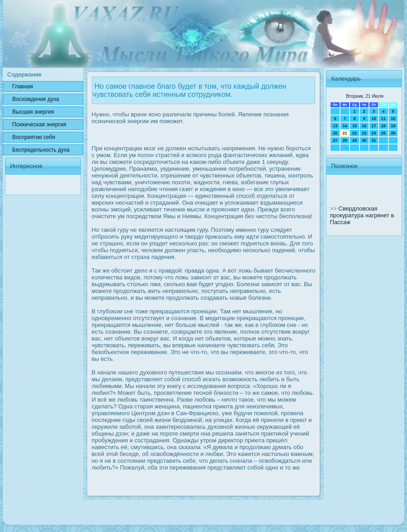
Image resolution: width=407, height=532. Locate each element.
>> (334, 208)
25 (383, 133)
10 (374, 119)
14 (345, 126)
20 (335, 133)
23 (364, 133)
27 (335, 140)
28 (345, 140)
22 (355, 133)
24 (374, 133)
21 (345, 133)
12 (393, 119)
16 (364, 126)
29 (355, 140)
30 (364, 140)
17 (374, 126)
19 (393, 126)
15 (355, 126)
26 (393, 133)
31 (374, 140)
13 (335, 126)
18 (383, 126)
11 (383, 119)
